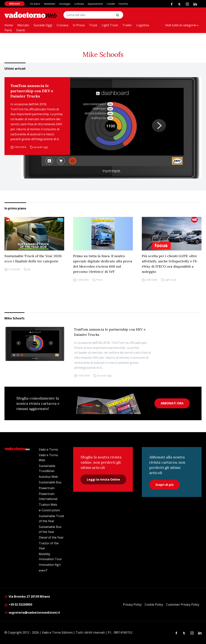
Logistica (143, 25)
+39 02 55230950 (18, 604)
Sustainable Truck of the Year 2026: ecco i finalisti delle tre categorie (33, 259)
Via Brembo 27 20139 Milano (27, 596)
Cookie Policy (154, 604)
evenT (43, 570)
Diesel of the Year (51, 537)
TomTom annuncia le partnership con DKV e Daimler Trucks (32, 91)
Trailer (127, 25)
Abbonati (15, 4)
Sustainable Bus (50, 482)
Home (9, 25)
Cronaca (63, 25)
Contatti (111, 4)
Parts (8, 30)
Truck (93, 25)
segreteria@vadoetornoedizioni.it (32, 613)
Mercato (23, 25)
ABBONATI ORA (172, 403)
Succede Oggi (43, 25)
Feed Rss (123, 4)
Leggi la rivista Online (103, 479)
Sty (29, 269)
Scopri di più (164, 485)
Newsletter (50, 4)
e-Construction (49, 510)
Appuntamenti (95, 4)
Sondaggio (65, 4)
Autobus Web (48, 477)
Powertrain (47, 488)
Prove (99, 280)
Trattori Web (48, 505)
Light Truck (110, 25)
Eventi (21, 30)
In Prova (79, 25)
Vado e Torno (48, 449)
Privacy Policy (132, 604)
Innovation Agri (50, 565)
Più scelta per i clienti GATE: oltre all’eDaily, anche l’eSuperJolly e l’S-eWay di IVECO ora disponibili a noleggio (170, 264)
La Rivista (79, 4)
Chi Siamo (35, 4)
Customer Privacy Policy (183, 604)
